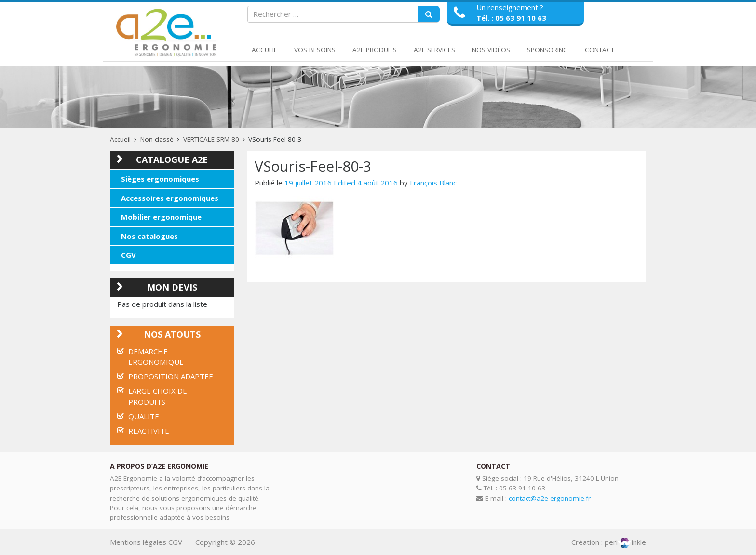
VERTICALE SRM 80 (211, 139)
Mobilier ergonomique (161, 217)
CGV (128, 255)
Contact (600, 50)
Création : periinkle (609, 542)
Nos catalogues (149, 236)
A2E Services (434, 50)
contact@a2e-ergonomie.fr (550, 498)
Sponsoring (547, 50)
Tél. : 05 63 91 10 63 (511, 18)
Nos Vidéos (491, 50)
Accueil (264, 50)
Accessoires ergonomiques (170, 198)
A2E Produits (375, 50)
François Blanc (433, 183)
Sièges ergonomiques (160, 179)
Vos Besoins (315, 50)
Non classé (157, 139)
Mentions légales (138, 542)
